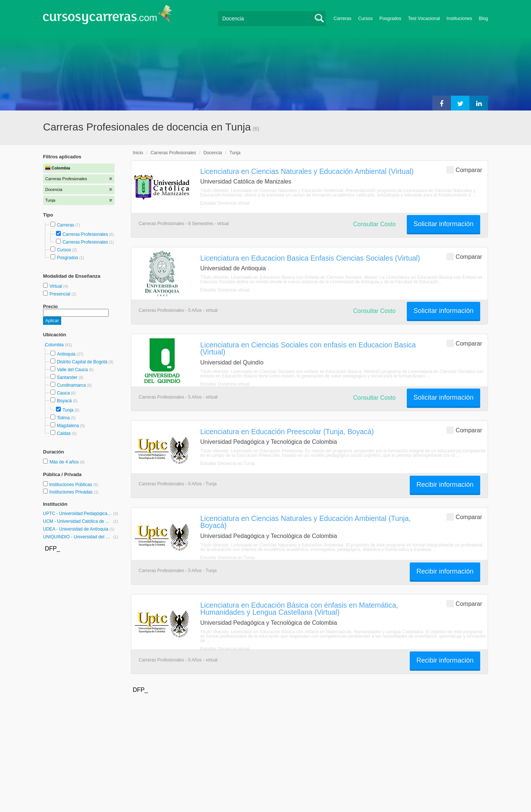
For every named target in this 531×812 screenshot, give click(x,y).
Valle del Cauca (72, 370)
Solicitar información (443, 224)
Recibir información (445, 485)
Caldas (64, 433)
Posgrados (390, 19)
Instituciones (459, 19)
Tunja (68, 410)
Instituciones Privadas (74, 492)
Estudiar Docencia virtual (225, 203)
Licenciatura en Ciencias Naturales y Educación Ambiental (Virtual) (307, 171)
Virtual (56, 286)
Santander (67, 377)
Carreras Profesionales (85, 234)
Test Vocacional (424, 19)
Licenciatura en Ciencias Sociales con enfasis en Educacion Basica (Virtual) (308, 348)
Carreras (343, 19)
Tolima (63, 418)
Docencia (213, 153)
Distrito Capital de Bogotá (82, 362)
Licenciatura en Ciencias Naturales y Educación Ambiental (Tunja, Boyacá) (306, 522)
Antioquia (66, 354)
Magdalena (68, 426)
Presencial (60, 294)
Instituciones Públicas (74, 485)
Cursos (365, 19)
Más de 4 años (65, 462)
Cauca (63, 393)
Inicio (138, 153)
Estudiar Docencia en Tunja (227, 463)
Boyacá (64, 401)
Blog (483, 19)
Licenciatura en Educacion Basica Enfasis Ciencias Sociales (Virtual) (310, 258)
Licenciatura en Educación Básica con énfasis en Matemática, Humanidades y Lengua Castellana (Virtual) (299, 609)
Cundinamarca (71, 385)
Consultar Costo (374, 224)
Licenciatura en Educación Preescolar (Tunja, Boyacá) (287, 432)
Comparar (464, 170)
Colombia (55, 345)
